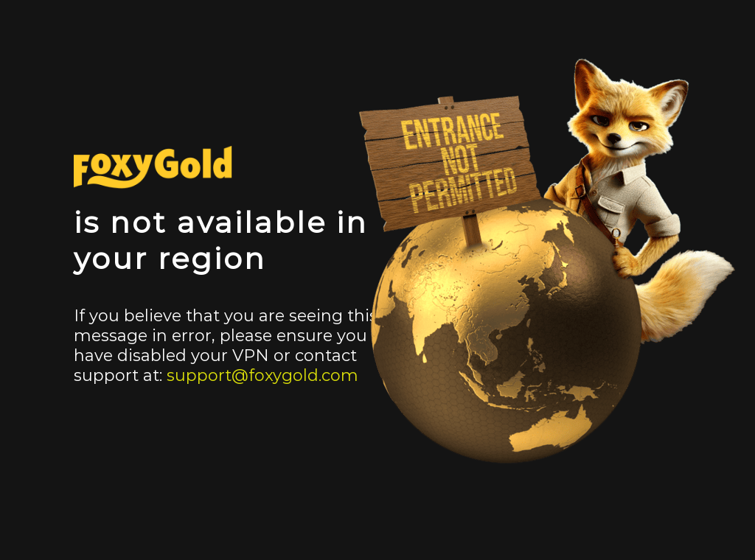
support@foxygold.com (262, 375)
